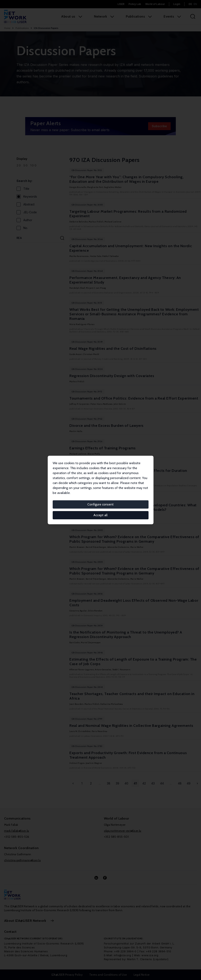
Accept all (100, 515)
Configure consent (100, 504)
